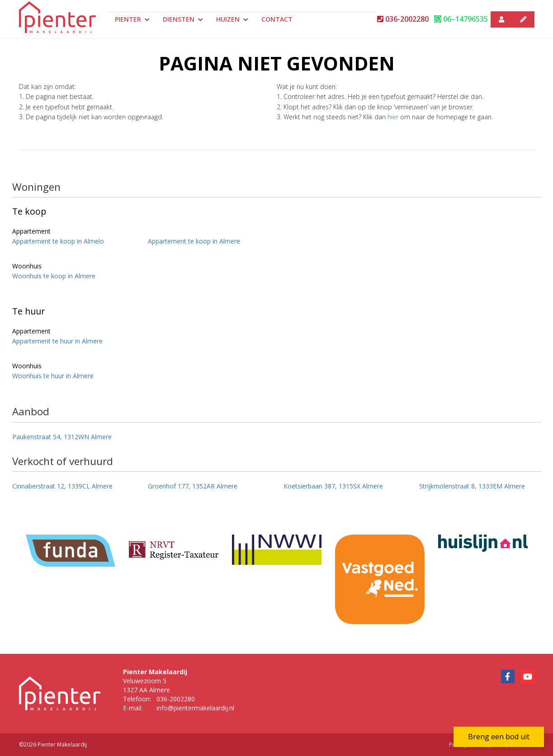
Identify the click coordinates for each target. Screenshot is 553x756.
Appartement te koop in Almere (194, 241)
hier (393, 117)
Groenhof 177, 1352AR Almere (193, 486)
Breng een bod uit (499, 737)
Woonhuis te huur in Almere (53, 376)
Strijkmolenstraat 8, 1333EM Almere (472, 486)
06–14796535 (461, 19)
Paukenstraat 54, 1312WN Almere (62, 437)
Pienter (132, 19)
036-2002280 (403, 19)
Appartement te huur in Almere (57, 341)
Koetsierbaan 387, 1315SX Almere (333, 486)
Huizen (232, 19)
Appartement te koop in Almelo (58, 241)
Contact (277, 19)
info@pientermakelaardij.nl (195, 708)
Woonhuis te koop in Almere (54, 276)
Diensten (183, 19)
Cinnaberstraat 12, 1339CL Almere (62, 486)
